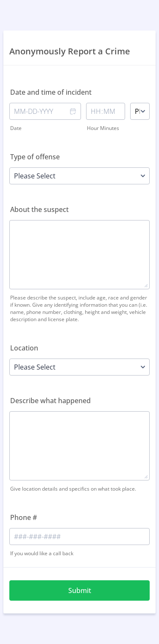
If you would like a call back (42, 553)
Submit (80, 590)
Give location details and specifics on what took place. (73, 489)
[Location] (79, 367)
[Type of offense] (79, 176)
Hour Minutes (103, 128)
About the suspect (39, 209)
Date (16, 128)
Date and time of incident (51, 92)
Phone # (24, 517)
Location (24, 348)
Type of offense (35, 157)
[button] (73, 117)
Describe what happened (50, 401)
